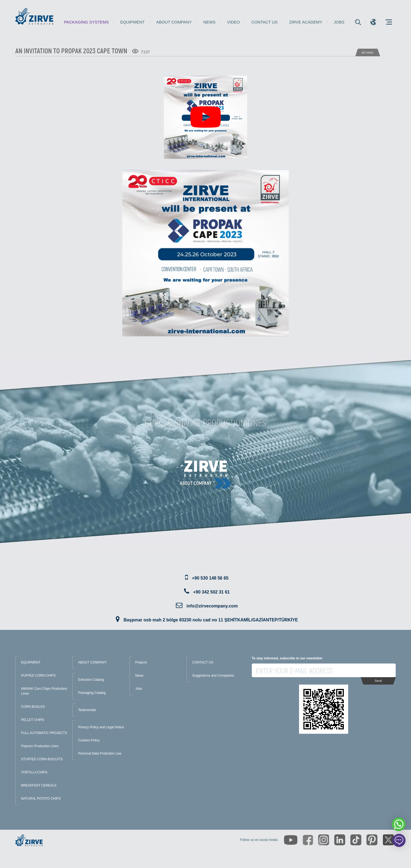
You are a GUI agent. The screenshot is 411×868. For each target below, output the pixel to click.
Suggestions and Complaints (213, 676)
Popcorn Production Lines (40, 746)
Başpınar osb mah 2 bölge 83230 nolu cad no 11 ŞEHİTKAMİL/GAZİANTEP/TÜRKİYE (211, 620)
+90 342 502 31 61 (211, 592)
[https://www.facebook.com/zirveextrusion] (308, 840)
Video (234, 22)
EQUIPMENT (31, 662)
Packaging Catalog (92, 693)
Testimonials (87, 710)
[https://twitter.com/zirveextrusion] (388, 840)
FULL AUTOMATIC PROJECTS (44, 733)
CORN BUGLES (33, 707)
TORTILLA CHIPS (34, 772)
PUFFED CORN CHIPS (38, 676)
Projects (141, 662)
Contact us (264, 22)
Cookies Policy (89, 740)
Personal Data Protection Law (100, 753)
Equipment (133, 22)
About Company (174, 22)
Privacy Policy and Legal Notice (101, 727)
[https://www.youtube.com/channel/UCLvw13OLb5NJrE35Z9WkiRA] (291, 840)
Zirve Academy (306, 22)
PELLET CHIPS (32, 720)
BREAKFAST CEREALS (39, 785)
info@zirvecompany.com (212, 606)
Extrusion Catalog (91, 680)
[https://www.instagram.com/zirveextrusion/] (324, 840)
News (209, 22)
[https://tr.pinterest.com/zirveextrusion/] (372, 840)
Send (378, 681)
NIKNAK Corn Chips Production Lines (44, 691)
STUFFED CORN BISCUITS (42, 759)
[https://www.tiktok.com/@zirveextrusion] (356, 840)
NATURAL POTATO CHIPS (41, 799)
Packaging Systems (86, 22)
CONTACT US (203, 662)
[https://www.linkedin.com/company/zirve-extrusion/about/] (340, 840)
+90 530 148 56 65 (210, 578)
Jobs (339, 22)
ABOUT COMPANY (92, 662)
